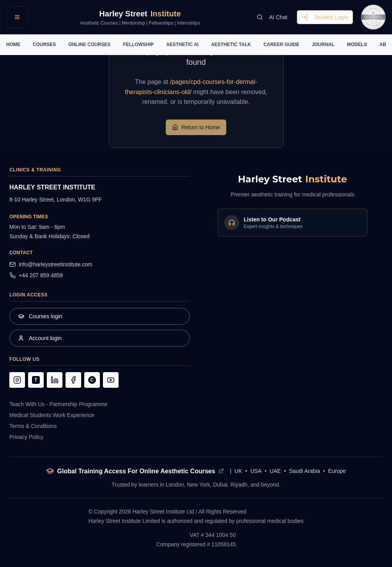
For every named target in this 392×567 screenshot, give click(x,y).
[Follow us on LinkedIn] (55, 380)
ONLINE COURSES (89, 45)
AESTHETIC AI (182, 45)
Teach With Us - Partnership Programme (58, 404)
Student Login (325, 17)
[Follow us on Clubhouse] (92, 380)
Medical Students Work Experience (52, 415)
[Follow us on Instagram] (17, 380)
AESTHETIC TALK (231, 45)
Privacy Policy (26, 437)
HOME (13, 45)
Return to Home (196, 127)
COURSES (44, 45)
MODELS (357, 45)
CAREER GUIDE (281, 45)
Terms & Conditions (33, 426)
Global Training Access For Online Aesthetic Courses (136, 471)
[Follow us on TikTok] (36, 380)
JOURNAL (323, 45)
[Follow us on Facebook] (73, 380)
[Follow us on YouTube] (111, 380)
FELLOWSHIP (138, 45)
